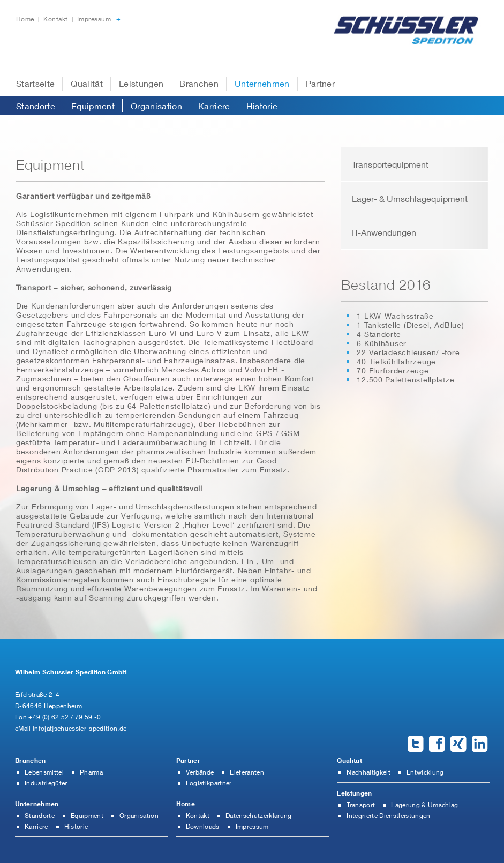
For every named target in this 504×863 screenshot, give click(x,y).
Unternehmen (262, 83)
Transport (361, 805)
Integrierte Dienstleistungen (388, 816)
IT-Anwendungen (384, 232)
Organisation (156, 106)
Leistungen (141, 83)
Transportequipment (390, 164)
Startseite (35, 83)
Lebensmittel (44, 772)
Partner (320, 83)
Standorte (36, 106)
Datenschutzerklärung (259, 816)
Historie (262, 106)
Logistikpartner (209, 783)
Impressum (94, 19)
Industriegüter (46, 783)
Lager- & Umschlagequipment (410, 198)
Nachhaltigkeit (368, 772)
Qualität (87, 83)
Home (26, 19)
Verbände (200, 772)
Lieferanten (247, 772)
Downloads (203, 826)
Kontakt (57, 19)
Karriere (214, 106)
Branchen (199, 83)
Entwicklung (425, 772)
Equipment (93, 106)
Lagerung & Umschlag (424, 805)
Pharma (91, 772)
